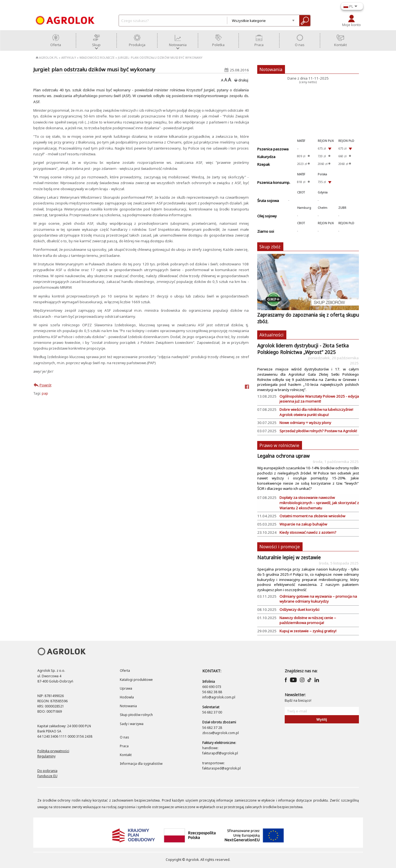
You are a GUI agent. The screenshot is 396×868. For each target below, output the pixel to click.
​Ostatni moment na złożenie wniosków (312, 516)
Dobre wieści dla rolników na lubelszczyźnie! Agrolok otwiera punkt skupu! (316, 412)
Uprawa (126, 688)
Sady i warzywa (132, 724)
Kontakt (126, 755)
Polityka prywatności (53, 751)
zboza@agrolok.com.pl (221, 733)
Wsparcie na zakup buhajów (303, 524)
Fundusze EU (47, 776)
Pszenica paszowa (273, 149)
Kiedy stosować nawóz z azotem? (308, 532)
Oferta (125, 671)
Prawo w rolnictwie (279, 445)
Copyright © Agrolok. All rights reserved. (198, 860)
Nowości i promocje (280, 547)
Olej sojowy (267, 216)
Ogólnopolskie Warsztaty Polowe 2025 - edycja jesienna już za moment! (319, 399)
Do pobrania (47, 771)
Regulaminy (46, 756)
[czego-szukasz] (175, 20)
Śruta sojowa (268, 201)
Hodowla (127, 697)
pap (45, 393)
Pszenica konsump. (274, 182)
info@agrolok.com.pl (219, 697)
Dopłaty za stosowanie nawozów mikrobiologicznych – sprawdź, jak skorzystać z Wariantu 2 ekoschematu (319, 503)
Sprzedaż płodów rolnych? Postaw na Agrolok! (318, 431)
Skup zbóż (270, 247)
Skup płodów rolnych (136, 715)
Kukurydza (266, 157)
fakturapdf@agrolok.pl (220, 753)
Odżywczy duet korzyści (299, 609)
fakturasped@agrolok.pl (221, 768)
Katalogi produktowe (136, 680)
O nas (124, 737)
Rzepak (264, 164)
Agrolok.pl (47, 58)
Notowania (271, 69)
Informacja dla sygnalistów (141, 764)
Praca (124, 746)
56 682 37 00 (212, 712)
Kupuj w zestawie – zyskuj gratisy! (308, 631)
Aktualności (272, 335)
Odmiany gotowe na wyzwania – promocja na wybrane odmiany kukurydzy (318, 599)
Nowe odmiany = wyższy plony (305, 423)
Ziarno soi (266, 231)
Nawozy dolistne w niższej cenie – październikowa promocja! (308, 620)
